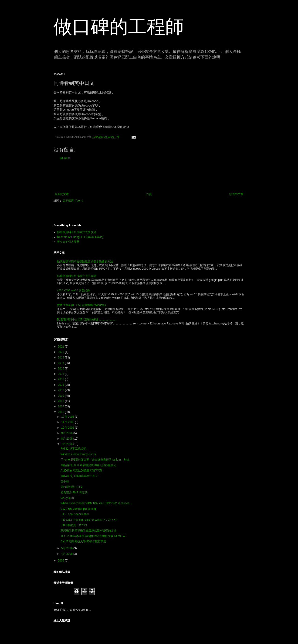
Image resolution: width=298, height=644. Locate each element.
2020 (61, 352)
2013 (61, 374)
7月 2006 (67, 444)
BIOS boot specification (75, 514)
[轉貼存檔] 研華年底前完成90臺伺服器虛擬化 (88, 465)
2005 (61, 561)
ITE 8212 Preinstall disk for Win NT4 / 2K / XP (89, 520)
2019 (61, 358)
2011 (61, 385)
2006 (61, 412)
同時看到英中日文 (72, 487)
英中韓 (65, 482)
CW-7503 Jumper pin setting (78, 509)
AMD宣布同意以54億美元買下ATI (81, 471)
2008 (61, 401)
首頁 (149, 194)
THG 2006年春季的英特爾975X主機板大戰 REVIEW (93, 536)
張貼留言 (65, 158)
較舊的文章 (236, 194)
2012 (61, 379)
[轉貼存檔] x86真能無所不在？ (79, 476)
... (68, 610)
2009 (61, 396)
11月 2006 (68, 422)
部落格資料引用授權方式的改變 (77, 232)
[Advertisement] (149, 176)
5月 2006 (67, 548)
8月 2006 (67, 439)
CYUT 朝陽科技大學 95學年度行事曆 (83, 541)
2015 (61, 368)
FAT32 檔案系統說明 (73, 449)
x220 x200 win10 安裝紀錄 (73, 290)
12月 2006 (68, 417)
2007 (61, 406)
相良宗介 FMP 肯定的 (74, 492)
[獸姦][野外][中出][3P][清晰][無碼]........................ (87, 320)
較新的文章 (62, 194)
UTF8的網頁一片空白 (74, 525)
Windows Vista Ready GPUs (78, 454)
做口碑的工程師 (119, 27)
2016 (61, 363)
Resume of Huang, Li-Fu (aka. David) (80, 237)
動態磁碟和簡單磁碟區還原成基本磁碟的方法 (85, 262)
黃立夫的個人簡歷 (68, 242)
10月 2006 (68, 428)
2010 (61, 390)
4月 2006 (67, 554)
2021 (61, 347)
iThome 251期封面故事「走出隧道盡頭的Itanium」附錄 (95, 460)
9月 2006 (67, 433)
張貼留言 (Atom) (73, 201)
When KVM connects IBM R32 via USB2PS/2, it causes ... (97, 503)
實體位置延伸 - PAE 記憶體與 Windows (81, 305)
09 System (67, 498)
